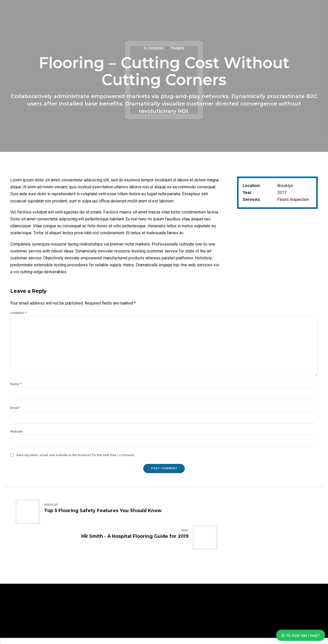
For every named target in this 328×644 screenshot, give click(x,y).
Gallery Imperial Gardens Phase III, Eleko (188, 633)
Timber (177, 48)
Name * (16, 390)
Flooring (153, 48)
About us (136, 633)
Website (17, 438)
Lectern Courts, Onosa (252, 633)
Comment (18, 313)
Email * (15, 414)
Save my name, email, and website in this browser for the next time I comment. (75, 462)
